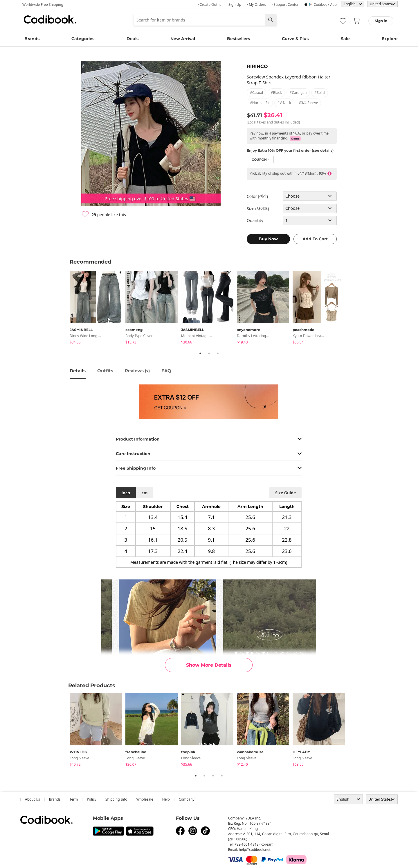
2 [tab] (209, 353)
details (78, 371)
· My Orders (256, 5)
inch (126, 493)
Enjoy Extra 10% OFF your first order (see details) (290, 150)
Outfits (105, 371)
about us (33, 799)
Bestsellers (238, 39)
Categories (83, 39)
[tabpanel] (98, 308)
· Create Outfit (209, 5)
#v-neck (284, 103)
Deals (133, 39)
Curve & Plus (295, 39)
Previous (65, 308)
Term (74, 799)
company (187, 799)
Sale (345, 39)
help (166, 799)
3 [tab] (218, 353)
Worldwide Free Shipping (43, 5)
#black (276, 93)
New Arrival (183, 39)
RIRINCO (257, 66)
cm (144, 493)
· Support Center (285, 5)
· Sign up (234, 5)
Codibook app (325, 5)
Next (353, 308)
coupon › (260, 160)
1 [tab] (200, 353)
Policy (92, 799)
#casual (256, 93)
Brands (32, 39)
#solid (319, 93)
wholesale (145, 799)
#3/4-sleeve (309, 103)
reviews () (137, 371)
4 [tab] (222, 776)
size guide (285, 493)
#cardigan (298, 93)
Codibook (50, 19)
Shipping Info (116, 799)
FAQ (166, 371)
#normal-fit (260, 103)
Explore (390, 39)
